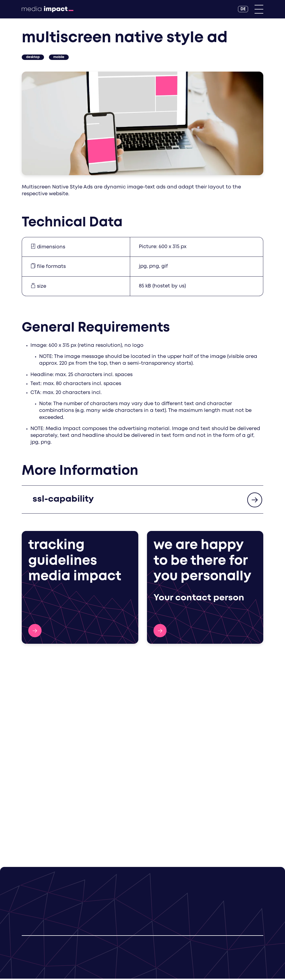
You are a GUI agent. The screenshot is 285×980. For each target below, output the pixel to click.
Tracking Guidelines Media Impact (35, 631)
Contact (160, 631)
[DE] (243, 9)
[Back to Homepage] (48, 9)
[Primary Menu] (259, 9)
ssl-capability (63, 500)
